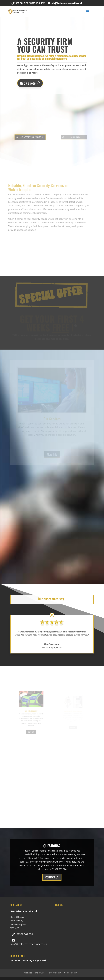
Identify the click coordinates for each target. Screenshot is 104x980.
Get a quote (28, 83)
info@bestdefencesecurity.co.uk (29, 944)
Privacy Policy (54, 973)
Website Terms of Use (34, 973)
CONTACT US (52, 877)
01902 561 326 (25, 934)
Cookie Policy (70, 973)
